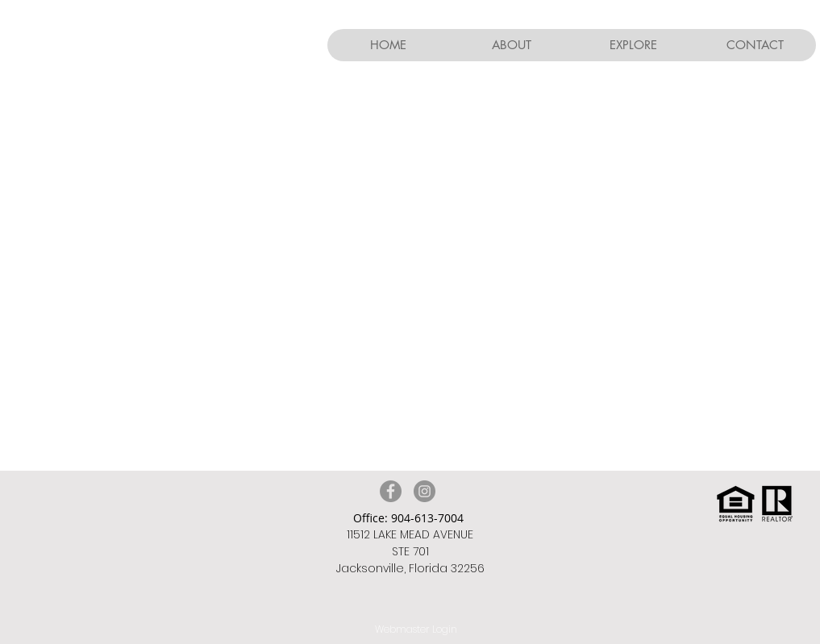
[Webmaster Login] (416, 629)
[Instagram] (425, 491)
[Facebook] (391, 491)
